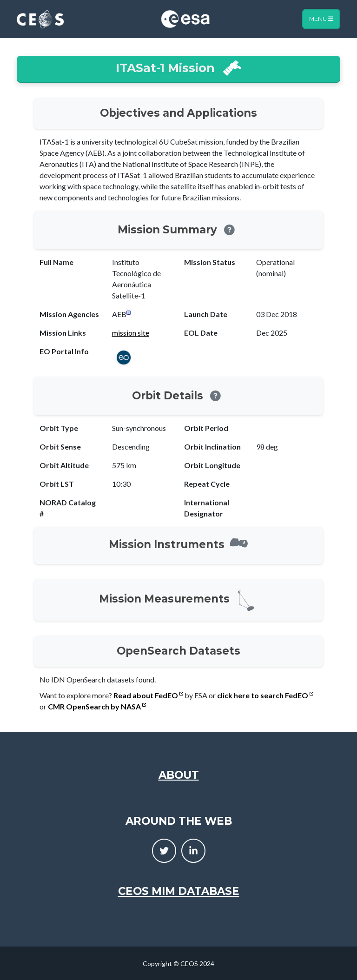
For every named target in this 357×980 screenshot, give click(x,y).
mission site (131, 333)
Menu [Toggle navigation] (321, 19)
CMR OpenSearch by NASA (97, 706)
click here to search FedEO (265, 695)
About (179, 775)
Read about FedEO (148, 695)
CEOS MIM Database (179, 891)
